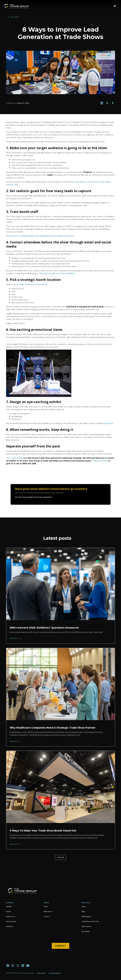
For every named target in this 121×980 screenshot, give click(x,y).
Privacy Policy (41, 973)
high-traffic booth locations (33, 284)
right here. (108, 423)
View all (61, 857)
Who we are (48, 911)
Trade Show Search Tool (90, 921)
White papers (87, 916)
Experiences (11, 916)
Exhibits (9, 906)
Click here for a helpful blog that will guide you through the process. (41, 236)
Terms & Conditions (55, 973)
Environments (11, 921)
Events (9, 911)
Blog (83, 911)
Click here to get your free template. (57, 273)
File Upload (86, 931)
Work (46, 906)
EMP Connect (86, 926)
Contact (60, 946)
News (84, 906)
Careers (47, 916)
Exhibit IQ (10, 926)
